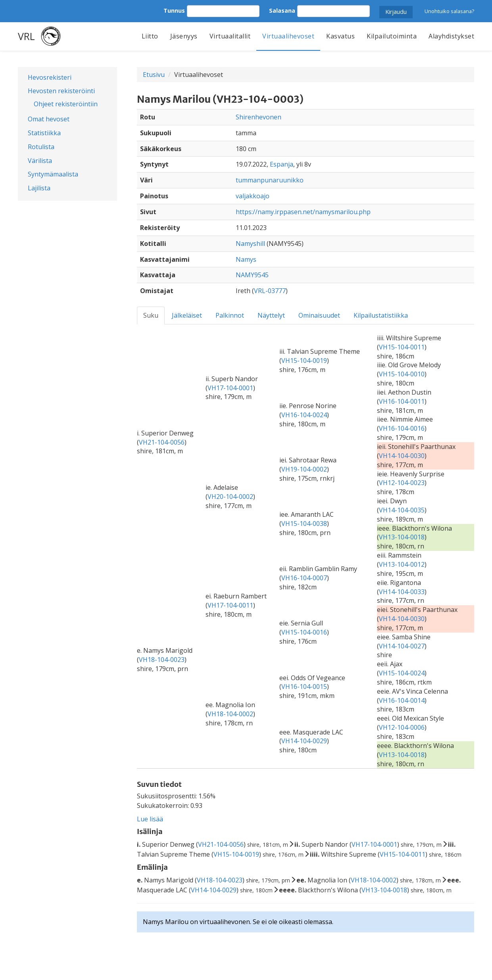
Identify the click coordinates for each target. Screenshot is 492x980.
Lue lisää (150, 819)
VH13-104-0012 (402, 564)
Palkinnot (230, 315)
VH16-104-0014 (402, 700)
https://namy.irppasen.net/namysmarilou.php (303, 212)
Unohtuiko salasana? (449, 11)
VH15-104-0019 (304, 361)
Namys (246, 259)
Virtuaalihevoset (288, 36)
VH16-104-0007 (304, 578)
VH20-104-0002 (230, 497)
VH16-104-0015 (304, 687)
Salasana (282, 11)
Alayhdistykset (451, 36)
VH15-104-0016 (304, 632)
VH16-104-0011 (402, 401)
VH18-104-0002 (230, 714)
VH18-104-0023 (162, 660)
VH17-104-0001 (230, 388)
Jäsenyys (184, 36)
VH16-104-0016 (402, 428)
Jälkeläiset (187, 315)
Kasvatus (340, 36)
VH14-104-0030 (402, 456)
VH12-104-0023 (402, 483)
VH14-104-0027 (402, 646)
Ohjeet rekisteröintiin (66, 104)
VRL (26, 36)
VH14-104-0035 (402, 510)
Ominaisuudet (319, 315)
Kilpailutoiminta (392, 36)
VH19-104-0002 (304, 469)
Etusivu (154, 75)
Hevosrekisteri (50, 77)
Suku (151, 315)
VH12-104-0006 (402, 727)
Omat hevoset (49, 119)
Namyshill (250, 244)
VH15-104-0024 (402, 673)
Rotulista (41, 147)
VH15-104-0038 (304, 524)
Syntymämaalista (53, 174)
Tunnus (174, 11)
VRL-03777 (270, 291)
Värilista (40, 161)
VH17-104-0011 (230, 605)
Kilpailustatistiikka (381, 315)
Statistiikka (44, 133)
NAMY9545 (252, 275)
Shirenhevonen (258, 117)
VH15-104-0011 (402, 347)
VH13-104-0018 (402, 537)
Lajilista (39, 188)
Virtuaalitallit (230, 36)
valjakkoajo (253, 196)
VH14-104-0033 (402, 592)
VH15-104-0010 (402, 374)
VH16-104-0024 (304, 415)
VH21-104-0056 (162, 442)
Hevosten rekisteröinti (61, 91)
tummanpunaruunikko (270, 180)
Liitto (150, 36)
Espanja (282, 164)
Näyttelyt (271, 315)
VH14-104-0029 (304, 741)
